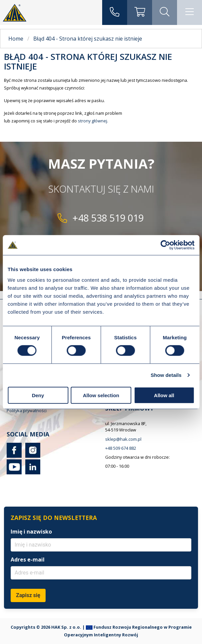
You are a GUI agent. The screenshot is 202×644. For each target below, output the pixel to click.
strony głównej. (93, 121)
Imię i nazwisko (31, 532)
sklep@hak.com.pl (123, 439)
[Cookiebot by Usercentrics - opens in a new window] (165, 245)
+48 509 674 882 (121, 448)
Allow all (164, 395)
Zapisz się (28, 595)
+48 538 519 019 (108, 218)
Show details (166, 375)
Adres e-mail (28, 560)
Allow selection (101, 395)
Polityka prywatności (27, 410)
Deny (38, 395)
